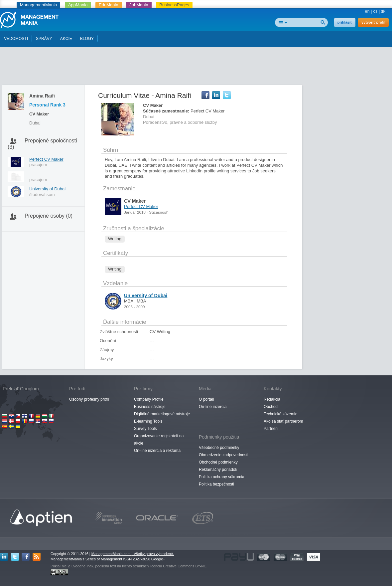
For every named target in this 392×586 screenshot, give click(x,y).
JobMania (139, 5)
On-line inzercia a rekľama (157, 451)
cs (375, 11)
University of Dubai (47, 189)
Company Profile (149, 399)
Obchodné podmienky (218, 462)
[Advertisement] (196, 68)
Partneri (271, 429)
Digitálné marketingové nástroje (162, 414)
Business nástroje (150, 407)
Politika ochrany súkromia (222, 477)
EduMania (109, 5)
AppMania (78, 5)
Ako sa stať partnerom (283, 421)
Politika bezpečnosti (216, 484)
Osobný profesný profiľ (89, 399)
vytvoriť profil (373, 22)
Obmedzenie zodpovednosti (224, 455)
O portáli (206, 399)
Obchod (271, 407)
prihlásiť (345, 22)
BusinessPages (174, 5)
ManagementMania (38, 5)
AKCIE (66, 39)
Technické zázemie (280, 414)
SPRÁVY (44, 39)
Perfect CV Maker (46, 159)
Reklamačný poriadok (218, 470)
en (367, 11)
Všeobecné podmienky (219, 448)
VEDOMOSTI (16, 39)
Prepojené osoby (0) (49, 216)
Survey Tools (145, 429)
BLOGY (87, 39)
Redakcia (272, 399)
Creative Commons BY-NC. (185, 566)
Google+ (158, 559)
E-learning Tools (148, 421)
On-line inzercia (213, 407)
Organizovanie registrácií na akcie (159, 440)
